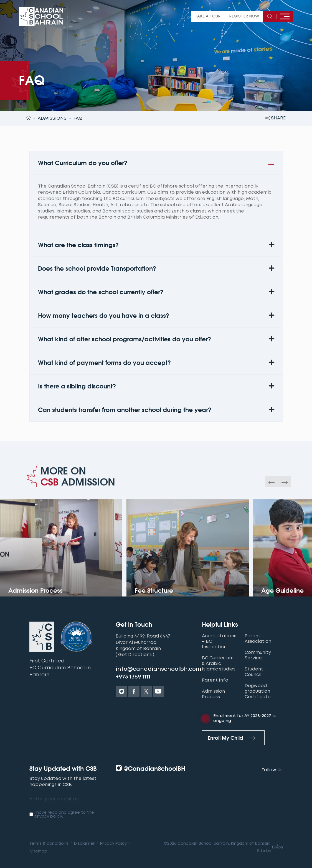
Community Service (258, 655)
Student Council (254, 672)
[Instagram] (122, 691)
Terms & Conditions (49, 843)
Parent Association (258, 639)
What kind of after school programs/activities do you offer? (125, 339)
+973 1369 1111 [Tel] (133, 677)
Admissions (52, 118)
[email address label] (63, 799)
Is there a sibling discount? (77, 386)
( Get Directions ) (135, 655)
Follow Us (272, 770)
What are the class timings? (78, 245)
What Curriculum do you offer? (83, 163)
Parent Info (215, 680)
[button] (156, 163)
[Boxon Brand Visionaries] (277, 847)
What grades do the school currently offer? (101, 292)
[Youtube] (158, 691)
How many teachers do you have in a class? (104, 316)
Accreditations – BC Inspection (219, 641)
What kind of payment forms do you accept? (104, 363)
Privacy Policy (113, 843)
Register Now (244, 16)
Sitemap (39, 851)
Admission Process (213, 694)
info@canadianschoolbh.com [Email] (158, 669)
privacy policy (48, 816)
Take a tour (208, 16)
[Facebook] (134, 691)
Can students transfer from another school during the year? (125, 410)
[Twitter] (146, 691)
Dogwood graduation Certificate (258, 691)
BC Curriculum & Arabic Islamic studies (219, 664)
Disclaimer (84, 843)
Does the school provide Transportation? (97, 268)
